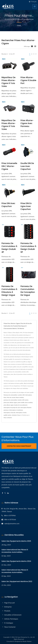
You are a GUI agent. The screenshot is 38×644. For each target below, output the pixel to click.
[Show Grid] (32, 46)
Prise (5, 397)
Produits (7, 611)
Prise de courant (11, 397)
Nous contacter (8, 418)
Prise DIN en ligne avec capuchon (26, 206)
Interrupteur (28, 395)
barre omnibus (29, 402)
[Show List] (35, 46)
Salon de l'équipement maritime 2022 (17, 581)
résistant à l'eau (16, 415)
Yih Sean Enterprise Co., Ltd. (24, 637)
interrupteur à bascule (9, 413)
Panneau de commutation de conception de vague (28, 291)
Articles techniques (11, 619)
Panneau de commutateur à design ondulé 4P (9, 248)
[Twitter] (5, 493)
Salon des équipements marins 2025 (16, 541)
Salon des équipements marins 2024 (16, 561)
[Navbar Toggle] (35, 6)
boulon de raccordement (21, 405)
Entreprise (8, 607)
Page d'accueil (9, 603)
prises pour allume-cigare (10, 402)
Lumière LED (21, 395)
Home (19, 25)
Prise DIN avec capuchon (8, 205)
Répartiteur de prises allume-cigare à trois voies (9, 82)
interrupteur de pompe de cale (12, 408)
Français (34, 2)
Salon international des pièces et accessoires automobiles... (15, 551)
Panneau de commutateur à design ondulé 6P (28, 248)
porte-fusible (21, 402)
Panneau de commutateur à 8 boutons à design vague (9, 291)
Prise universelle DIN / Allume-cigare (9, 166)
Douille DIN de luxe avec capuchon (27, 166)
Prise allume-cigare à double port (28, 80)
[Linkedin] (8, 493)
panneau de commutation (10, 400)
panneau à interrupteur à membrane (13, 410)
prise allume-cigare (9, 405)
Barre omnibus (20, 397)
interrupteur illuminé (26, 408)
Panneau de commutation (10, 395)
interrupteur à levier (21, 413)
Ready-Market (27, 641)
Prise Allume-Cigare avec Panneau (27, 123)
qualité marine (7, 415)
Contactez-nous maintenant (19, 446)
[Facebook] (2, 493)
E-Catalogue (9, 623)
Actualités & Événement (13, 615)
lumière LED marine (23, 400)
